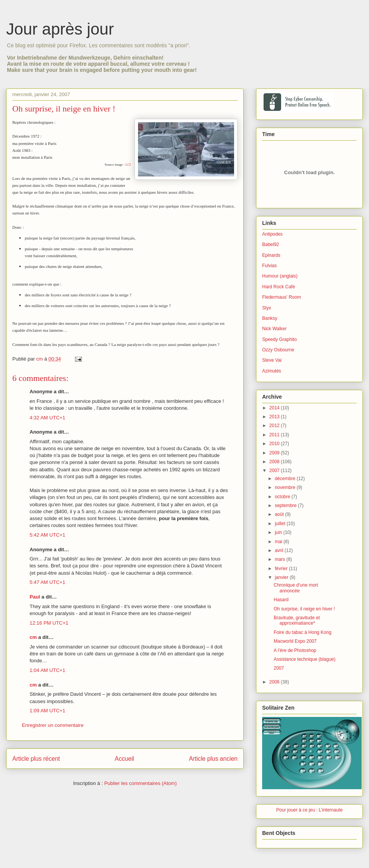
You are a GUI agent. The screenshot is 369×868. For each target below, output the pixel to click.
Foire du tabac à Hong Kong (303, 632)
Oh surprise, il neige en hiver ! (304, 609)
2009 (275, 453)
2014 (275, 408)
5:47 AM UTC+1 (47, 582)
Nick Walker (274, 329)
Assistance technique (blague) (305, 659)
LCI (128, 165)
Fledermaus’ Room (282, 297)
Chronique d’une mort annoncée (296, 588)
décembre (286, 479)
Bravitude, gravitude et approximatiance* (297, 620)
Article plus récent (36, 759)
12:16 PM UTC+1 (49, 623)
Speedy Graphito (279, 339)
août (280, 514)
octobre (283, 497)
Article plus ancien (213, 759)
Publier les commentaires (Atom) (140, 783)
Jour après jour (60, 29)
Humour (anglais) (280, 276)
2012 (275, 426)
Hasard (281, 600)
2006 (275, 682)
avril (280, 550)
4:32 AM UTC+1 (47, 418)
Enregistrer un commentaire (53, 725)
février (282, 569)
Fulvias (269, 266)
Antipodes (272, 234)
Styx (267, 308)
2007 (275, 471)
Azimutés (272, 371)
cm (33, 637)
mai (279, 542)
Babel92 (271, 244)
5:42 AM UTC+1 (47, 535)
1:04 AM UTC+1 (47, 670)
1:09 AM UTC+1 (47, 711)
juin (279, 532)
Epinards (271, 255)
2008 (275, 462)
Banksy (270, 318)
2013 (275, 417)
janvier (282, 577)
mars (281, 559)
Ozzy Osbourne (278, 350)
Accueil (125, 759)
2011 (275, 435)
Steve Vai (272, 360)
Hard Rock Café (278, 287)
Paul (35, 597)
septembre (286, 506)
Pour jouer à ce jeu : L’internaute (310, 810)
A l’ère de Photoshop (295, 650)
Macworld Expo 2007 (295, 641)
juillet (281, 524)
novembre (286, 487)
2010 (275, 444)
